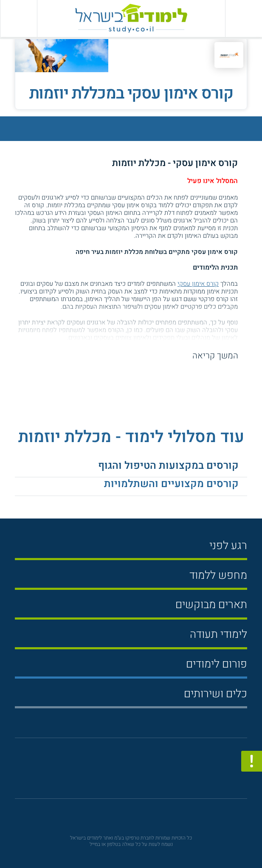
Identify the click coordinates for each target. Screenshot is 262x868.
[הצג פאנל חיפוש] (18, 18)
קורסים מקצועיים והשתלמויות (171, 484)
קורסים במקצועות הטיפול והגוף (168, 465)
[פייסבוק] (126, 772)
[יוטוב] (142, 772)
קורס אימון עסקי (198, 284)
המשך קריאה (215, 356)
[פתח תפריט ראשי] (244, 18)
